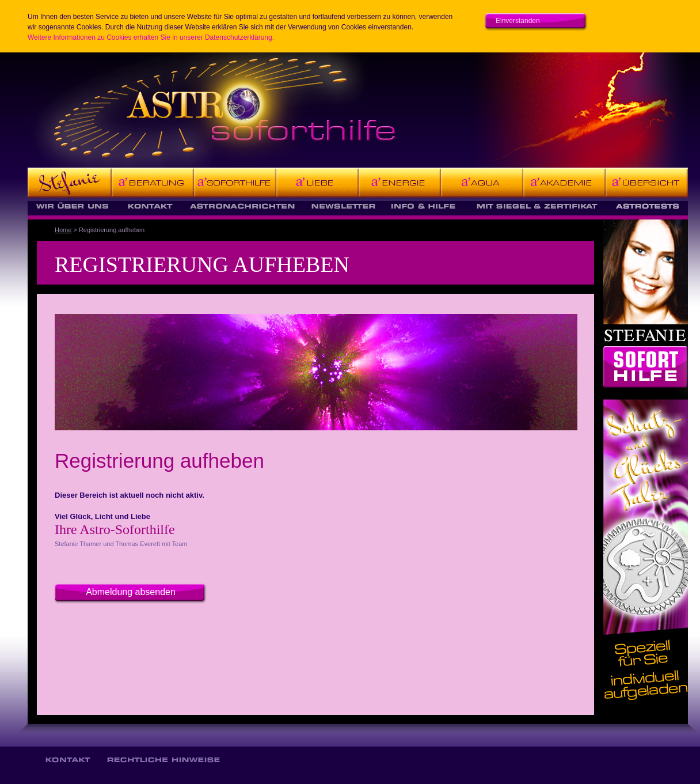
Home (63, 230)
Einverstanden (518, 21)
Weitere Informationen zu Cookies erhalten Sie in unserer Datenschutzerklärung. (151, 37)
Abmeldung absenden (131, 592)
